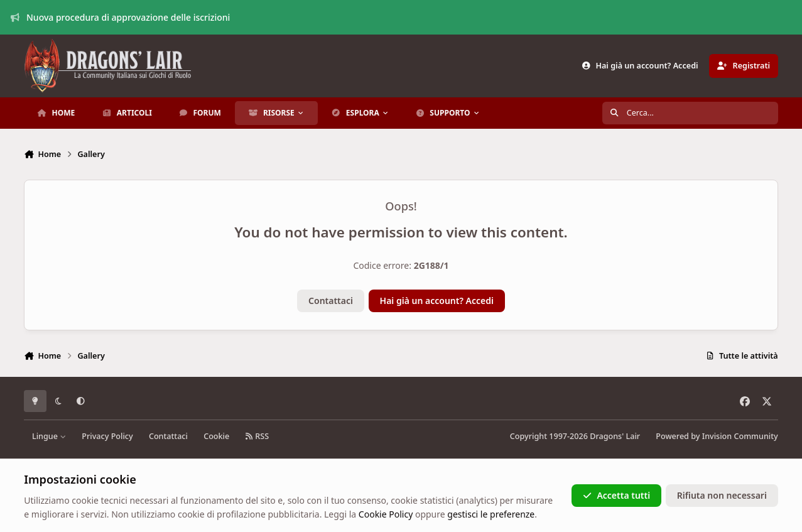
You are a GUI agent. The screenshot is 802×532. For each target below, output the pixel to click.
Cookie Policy (386, 514)
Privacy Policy (107, 436)
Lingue (49, 436)
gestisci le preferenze (491, 514)
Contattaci (331, 301)
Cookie (216, 436)
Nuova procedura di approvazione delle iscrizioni (121, 17)
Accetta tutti (616, 495)
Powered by (717, 436)
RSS (257, 436)
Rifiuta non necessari (722, 495)
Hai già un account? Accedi (437, 301)
